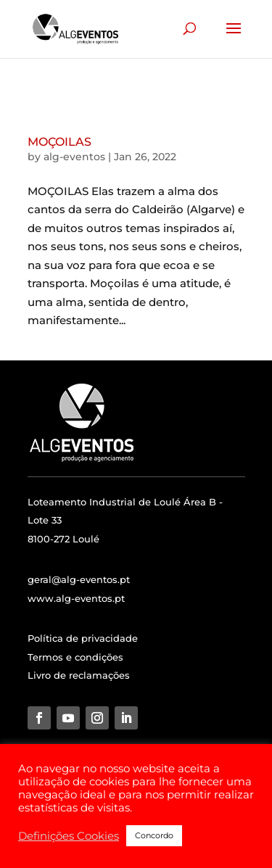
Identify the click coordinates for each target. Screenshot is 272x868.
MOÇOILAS (59, 142)
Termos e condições (75, 657)
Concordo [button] (154, 835)
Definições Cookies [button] (69, 836)
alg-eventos (74, 157)
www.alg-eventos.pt (76, 598)
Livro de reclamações (79, 675)
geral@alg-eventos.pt (79, 579)
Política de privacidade (83, 638)
